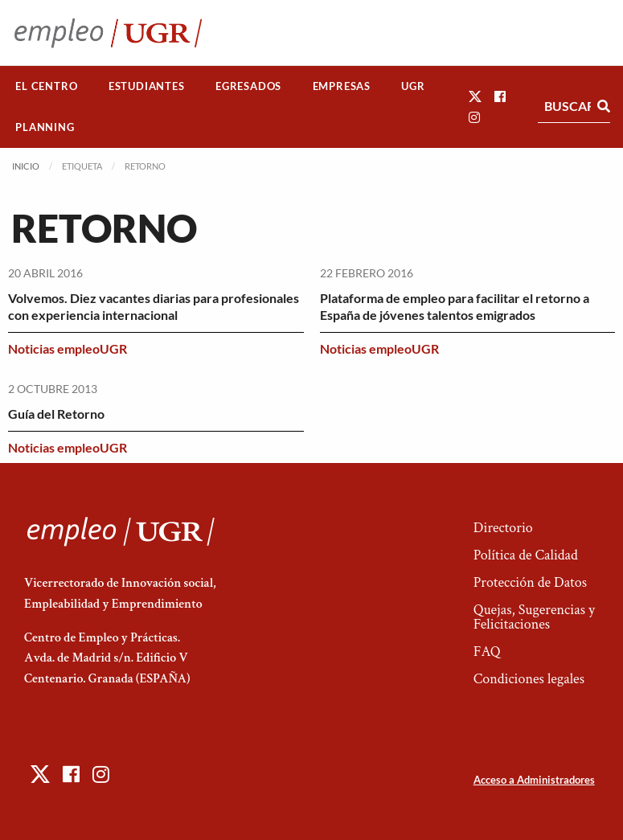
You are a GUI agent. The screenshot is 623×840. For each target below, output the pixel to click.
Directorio (503, 528)
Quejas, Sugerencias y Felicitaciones (534, 617)
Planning (45, 127)
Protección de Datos (530, 582)
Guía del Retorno (56, 414)
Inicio (26, 166)
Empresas (342, 86)
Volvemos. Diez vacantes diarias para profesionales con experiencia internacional (154, 306)
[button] (475, 96)
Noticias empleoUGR (68, 348)
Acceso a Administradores (534, 780)
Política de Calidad (526, 555)
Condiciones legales (529, 679)
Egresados (248, 86)
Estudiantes (147, 86)
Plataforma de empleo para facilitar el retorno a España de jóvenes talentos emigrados (455, 306)
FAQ (487, 652)
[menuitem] (47, 86)
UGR (413, 86)
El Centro (46, 86)
